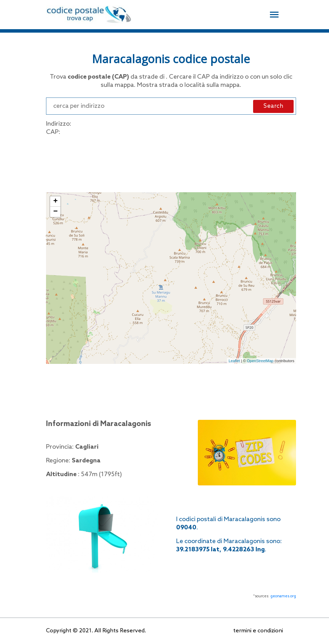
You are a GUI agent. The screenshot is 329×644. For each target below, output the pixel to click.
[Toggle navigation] (274, 14)
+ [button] (55, 202)
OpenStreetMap (260, 361)
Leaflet (234, 361)
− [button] (55, 212)
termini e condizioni (258, 631)
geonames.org (283, 596)
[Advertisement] (171, 163)
